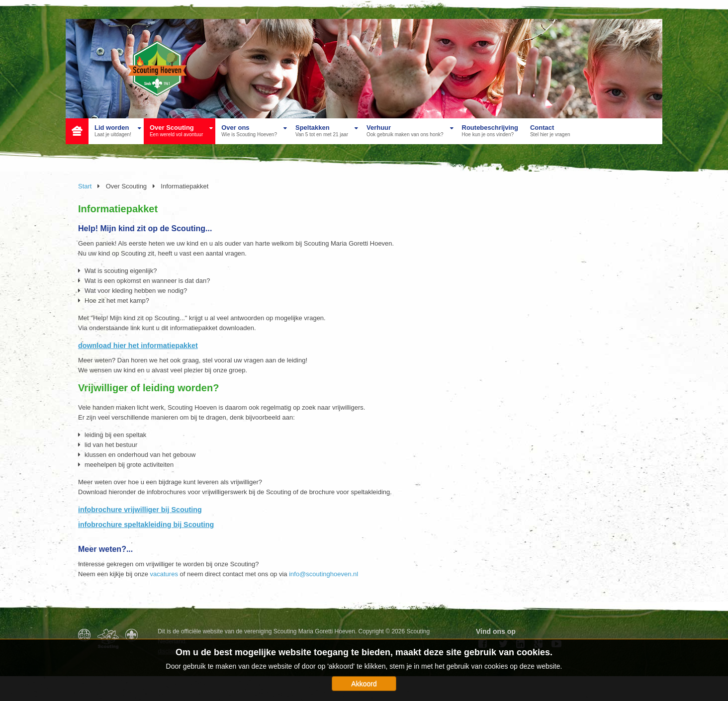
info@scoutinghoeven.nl (323, 574)
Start (85, 186)
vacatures (164, 574)
